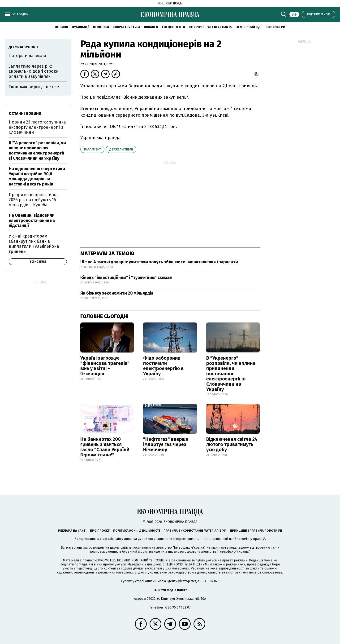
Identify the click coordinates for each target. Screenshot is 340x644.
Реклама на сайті (72, 531)
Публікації (81, 27)
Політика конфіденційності (137, 531)
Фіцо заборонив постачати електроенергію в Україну (163, 366)
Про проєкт (100, 531)
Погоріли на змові (27, 56)
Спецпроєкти (173, 27)
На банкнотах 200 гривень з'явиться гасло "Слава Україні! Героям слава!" (105, 447)
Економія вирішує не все (34, 87)
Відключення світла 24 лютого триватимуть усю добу (232, 444)
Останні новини (25, 113)
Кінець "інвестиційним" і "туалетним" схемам (126, 278)
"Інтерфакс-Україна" (189, 548)
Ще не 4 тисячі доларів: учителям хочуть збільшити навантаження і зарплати (159, 262)
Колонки (101, 27)
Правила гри (275, 27)
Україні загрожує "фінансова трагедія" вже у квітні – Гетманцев (105, 366)
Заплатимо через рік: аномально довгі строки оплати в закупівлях (34, 71)
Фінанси (151, 27)
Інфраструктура (126, 27)
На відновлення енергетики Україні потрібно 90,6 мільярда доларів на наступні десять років (37, 176)
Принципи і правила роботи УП (256, 531)
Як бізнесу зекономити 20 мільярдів (117, 293)
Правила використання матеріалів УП (195, 531)
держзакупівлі (121, 149)
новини (61, 27)
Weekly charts (220, 27)
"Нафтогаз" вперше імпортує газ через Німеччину (166, 444)
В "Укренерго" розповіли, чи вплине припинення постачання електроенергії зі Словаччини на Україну (231, 374)
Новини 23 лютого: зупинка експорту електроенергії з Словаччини (37, 127)
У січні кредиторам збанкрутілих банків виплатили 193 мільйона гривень (34, 244)
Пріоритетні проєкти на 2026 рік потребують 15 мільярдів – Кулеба (33, 200)
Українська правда (101, 138)
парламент (92, 149)
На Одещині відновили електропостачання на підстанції (32, 220)
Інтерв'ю (196, 27)
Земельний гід (248, 27)
